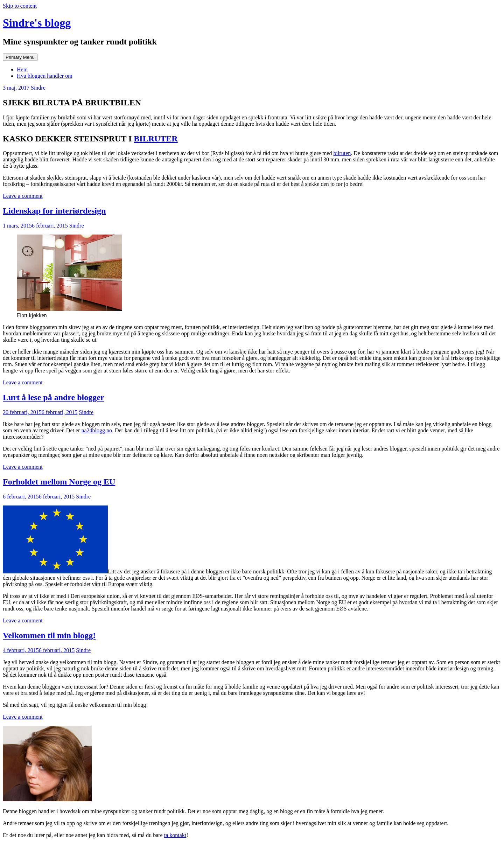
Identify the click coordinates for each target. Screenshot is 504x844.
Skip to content (20, 6)
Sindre (38, 88)
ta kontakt (175, 835)
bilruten (342, 153)
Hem (22, 69)
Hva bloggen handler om (45, 76)
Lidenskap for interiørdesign (54, 211)
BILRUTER (156, 139)
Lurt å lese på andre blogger (54, 397)
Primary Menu (20, 57)
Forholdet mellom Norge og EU (59, 482)
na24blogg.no (97, 430)
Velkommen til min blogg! (49, 635)
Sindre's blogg (37, 23)
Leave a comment (23, 196)
